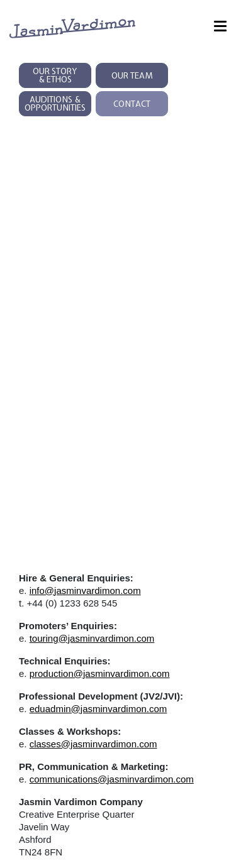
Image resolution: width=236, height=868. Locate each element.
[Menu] (220, 28)
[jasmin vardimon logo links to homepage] (72, 27)
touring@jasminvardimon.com (92, 638)
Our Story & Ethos (55, 75)
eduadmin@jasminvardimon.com (98, 709)
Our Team (132, 76)
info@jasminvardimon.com (85, 591)
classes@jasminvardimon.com (93, 744)
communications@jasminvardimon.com (112, 779)
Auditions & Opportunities (55, 104)
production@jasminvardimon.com (100, 673)
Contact (132, 104)
